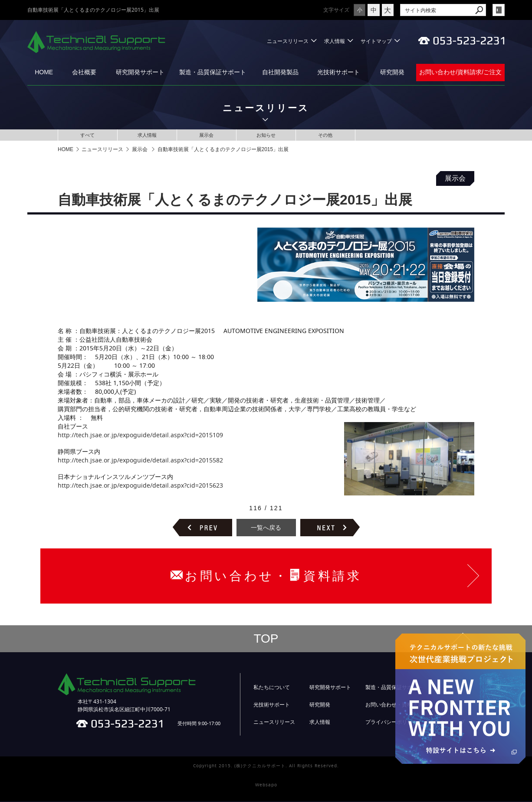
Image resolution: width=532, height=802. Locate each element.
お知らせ (266, 135)
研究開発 (392, 72)
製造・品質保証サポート (213, 72)
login (499, 10)
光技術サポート (338, 72)
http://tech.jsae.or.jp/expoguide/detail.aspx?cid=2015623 (140, 486)
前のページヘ (202, 528)
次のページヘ (330, 528)
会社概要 (84, 72)
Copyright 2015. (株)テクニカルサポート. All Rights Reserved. (266, 767)
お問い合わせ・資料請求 (394, 706)
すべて (88, 135)
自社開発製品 (280, 72)
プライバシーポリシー (391, 723)
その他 (325, 135)
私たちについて (272, 688)
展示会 (207, 135)
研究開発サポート (140, 72)
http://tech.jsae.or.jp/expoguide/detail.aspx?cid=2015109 (140, 436)
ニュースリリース (288, 41)
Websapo (266, 786)
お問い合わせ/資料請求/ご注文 (460, 72)
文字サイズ (313, 10)
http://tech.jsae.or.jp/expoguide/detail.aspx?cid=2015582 (140, 461)
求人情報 (335, 41)
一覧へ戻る (266, 528)
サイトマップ (376, 41)
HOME (44, 72)
